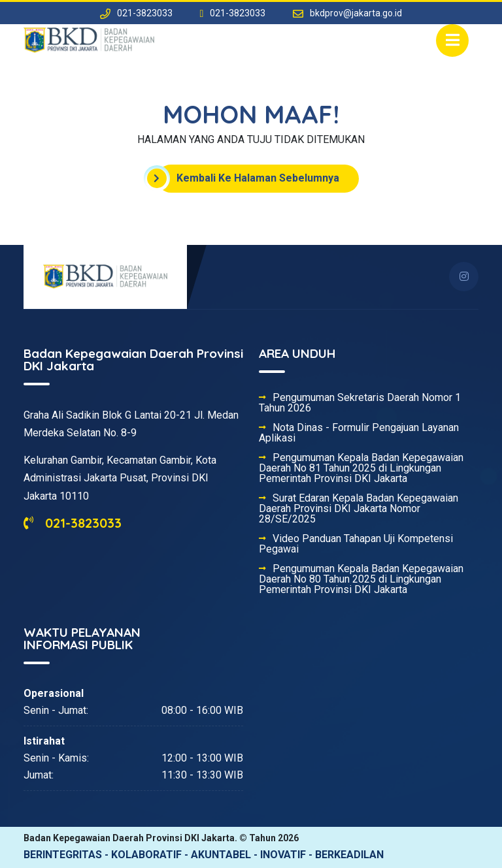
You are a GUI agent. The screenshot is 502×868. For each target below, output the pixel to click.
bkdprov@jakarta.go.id (356, 13)
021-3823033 (73, 523)
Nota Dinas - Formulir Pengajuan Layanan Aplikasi (359, 433)
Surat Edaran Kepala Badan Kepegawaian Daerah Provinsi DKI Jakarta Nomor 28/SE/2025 (359, 509)
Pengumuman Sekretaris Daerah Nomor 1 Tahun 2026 (360, 403)
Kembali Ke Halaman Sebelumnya (248, 178)
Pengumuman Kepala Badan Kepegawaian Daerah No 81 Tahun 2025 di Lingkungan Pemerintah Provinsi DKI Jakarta (361, 468)
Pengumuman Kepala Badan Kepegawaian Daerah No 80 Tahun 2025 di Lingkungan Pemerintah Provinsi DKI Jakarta (361, 579)
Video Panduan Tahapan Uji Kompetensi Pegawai (356, 544)
